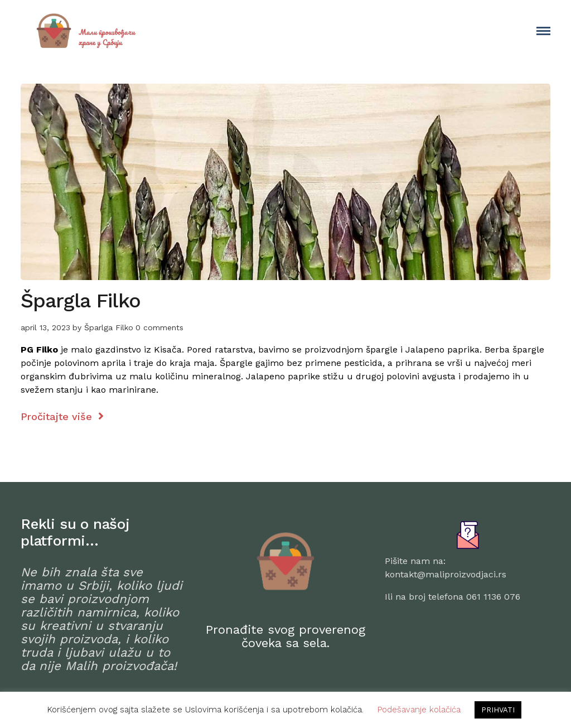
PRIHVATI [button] (498, 710)
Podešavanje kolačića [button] (419, 710)
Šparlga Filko (109, 327)
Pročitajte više (62, 416)
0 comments (159, 327)
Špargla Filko (81, 301)
